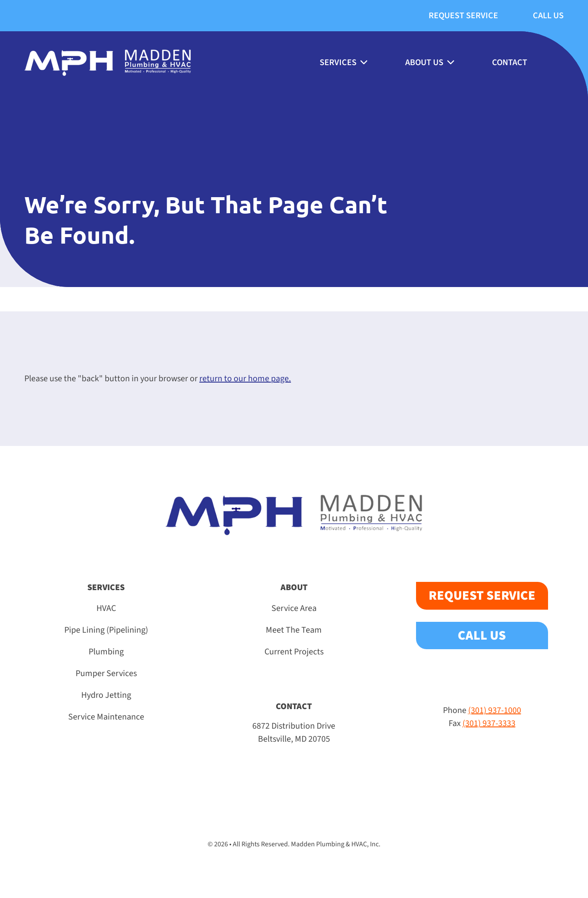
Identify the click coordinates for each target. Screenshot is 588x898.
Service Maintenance (106, 717)
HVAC (106, 608)
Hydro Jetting (106, 695)
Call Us (548, 16)
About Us (424, 63)
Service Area (294, 608)
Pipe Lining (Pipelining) (106, 630)
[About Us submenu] (450, 63)
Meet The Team (294, 630)
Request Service (463, 16)
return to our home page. (245, 379)
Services (338, 63)
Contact (510, 63)
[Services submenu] (363, 63)
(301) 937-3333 (489, 723)
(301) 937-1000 (495, 710)
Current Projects (294, 652)
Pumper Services (106, 673)
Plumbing (106, 652)
